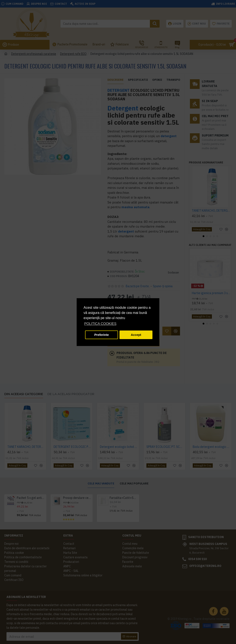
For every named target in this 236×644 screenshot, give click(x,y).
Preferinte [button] (102, 335)
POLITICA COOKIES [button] (100, 324)
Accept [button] (136, 335)
